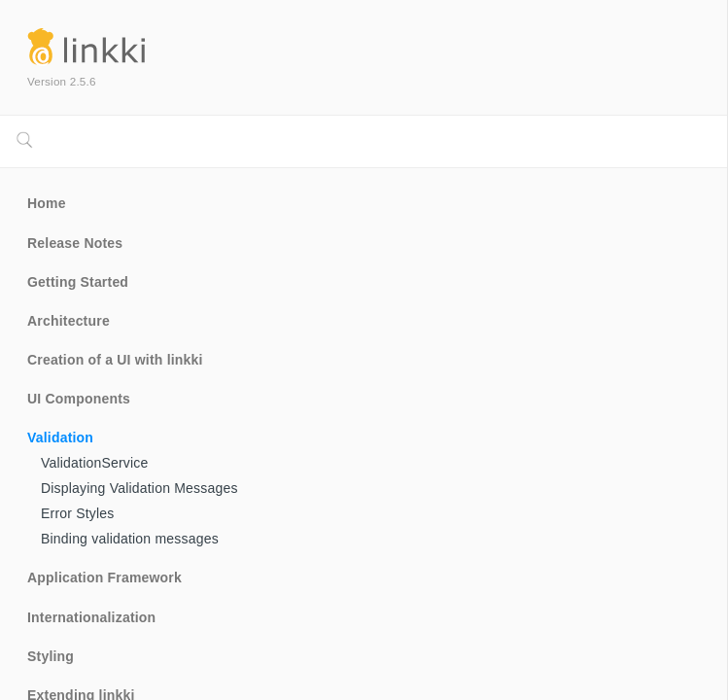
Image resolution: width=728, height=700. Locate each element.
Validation (60, 437)
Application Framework (104, 577)
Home (47, 203)
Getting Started (78, 282)
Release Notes (75, 243)
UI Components (79, 399)
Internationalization (91, 617)
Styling (51, 656)
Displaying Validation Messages (139, 488)
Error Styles (78, 513)
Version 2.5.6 (62, 81)
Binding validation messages (130, 539)
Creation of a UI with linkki (115, 360)
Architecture (69, 321)
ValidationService (95, 463)
